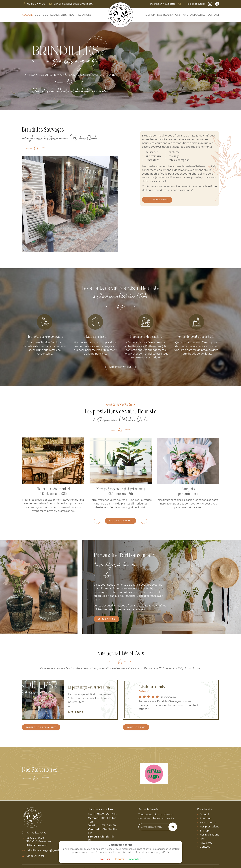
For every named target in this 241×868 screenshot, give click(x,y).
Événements (58, 15)
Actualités (198, 15)
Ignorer (120, 859)
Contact (213, 15)
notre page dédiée (160, 852)
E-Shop (150, 15)
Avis (185, 15)
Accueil (27, 15)
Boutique (41, 15)
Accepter (135, 859)
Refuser (105, 859)
